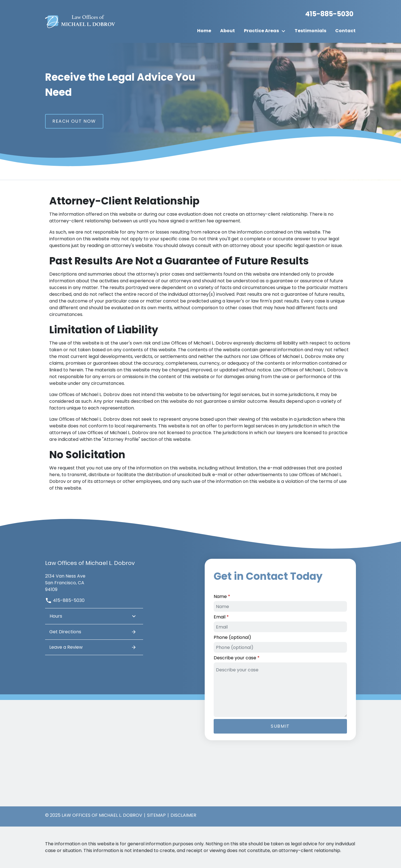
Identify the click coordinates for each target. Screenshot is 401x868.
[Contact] (345, 31)
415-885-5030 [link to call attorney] (65, 600)
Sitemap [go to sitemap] (156, 815)
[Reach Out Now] (74, 121)
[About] (228, 31)
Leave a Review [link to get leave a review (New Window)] (93, 647)
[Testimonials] (310, 31)
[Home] (204, 31)
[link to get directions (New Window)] (94, 582)
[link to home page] (80, 21)
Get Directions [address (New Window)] (93, 632)
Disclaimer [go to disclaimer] (183, 815)
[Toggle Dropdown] (285, 31)
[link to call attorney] (327, 14)
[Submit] (280, 726)
